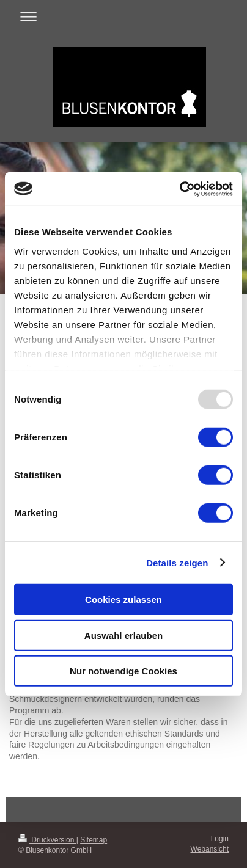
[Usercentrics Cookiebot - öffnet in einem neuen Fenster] (179, 189)
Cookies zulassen (123, 600)
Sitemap (94, 840)
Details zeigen (177, 562)
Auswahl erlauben (123, 635)
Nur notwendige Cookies (123, 671)
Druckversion (47, 840)
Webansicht (210, 849)
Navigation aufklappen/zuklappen (123, 16)
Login (220, 839)
